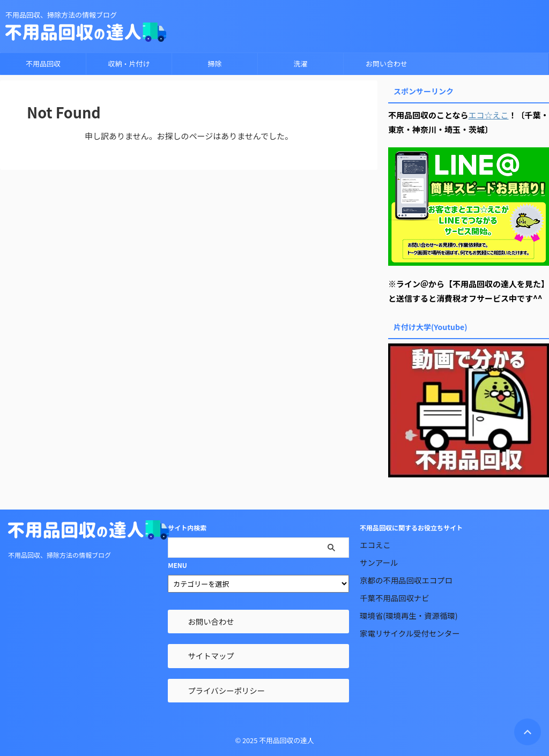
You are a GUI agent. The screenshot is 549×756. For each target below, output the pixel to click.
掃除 (214, 63)
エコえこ (375, 545)
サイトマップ (211, 656)
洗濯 (300, 63)
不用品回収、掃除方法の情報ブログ (60, 555)
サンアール (379, 562)
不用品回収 (43, 63)
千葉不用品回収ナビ (395, 598)
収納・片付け (129, 63)
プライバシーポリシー (226, 690)
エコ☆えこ (489, 115)
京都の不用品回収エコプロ (406, 580)
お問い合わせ (387, 63)
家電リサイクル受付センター (410, 633)
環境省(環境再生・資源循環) (409, 615)
